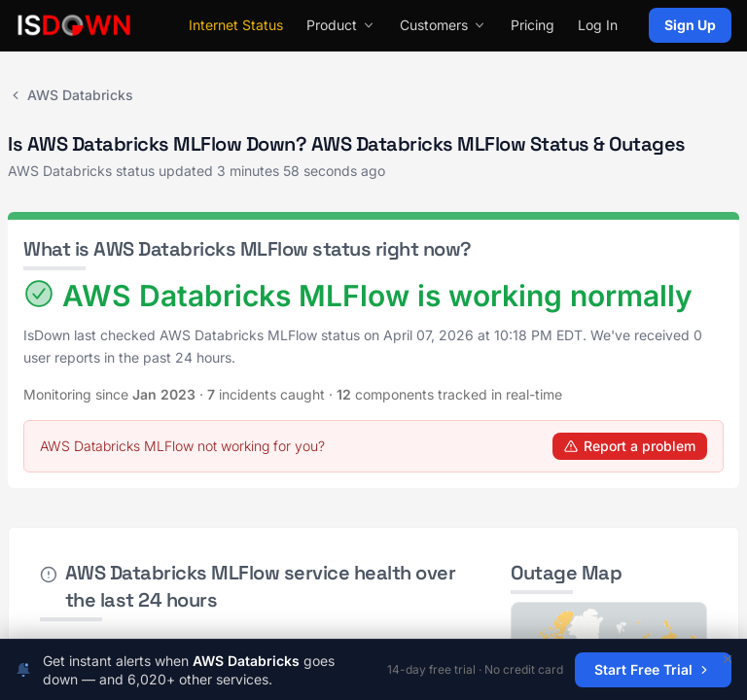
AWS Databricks (71, 95)
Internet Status (236, 25)
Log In (598, 25)
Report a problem (630, 446)
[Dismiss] (728, 659)
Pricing (533, 25)
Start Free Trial (653, 669)
